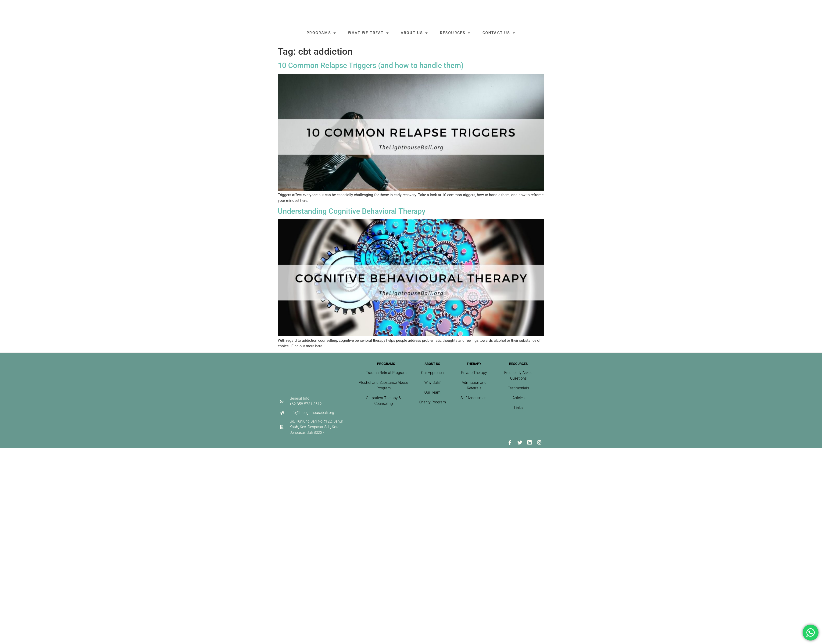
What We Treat (368, 33)
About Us (415, 33)
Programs (321, 33)
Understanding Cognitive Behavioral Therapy (352, 211)
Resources (455, 33)
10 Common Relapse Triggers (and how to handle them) (371, 65)
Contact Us (499, 33)
